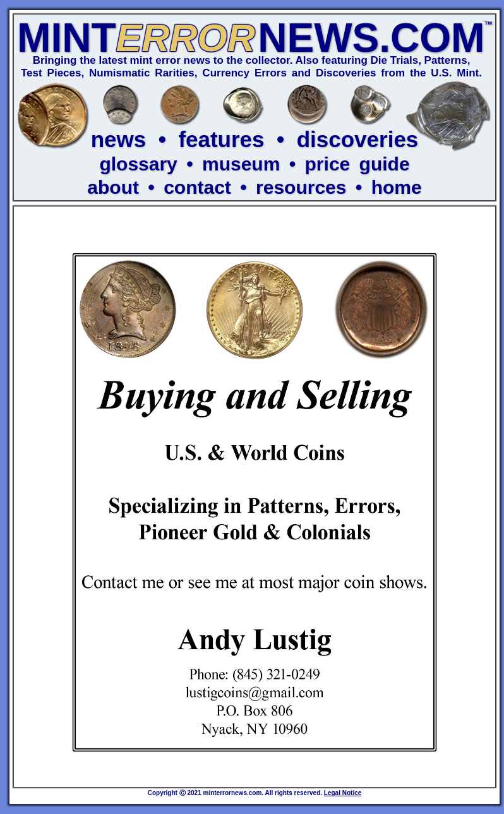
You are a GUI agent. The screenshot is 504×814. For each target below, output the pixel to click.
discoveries (358, 139)
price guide (357, 164)
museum (241, 164)
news (119, 139)
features (221, 139)
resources (301, 187)
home (397, 187)
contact (197, 187)
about (113, 187)
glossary (138, 164)
